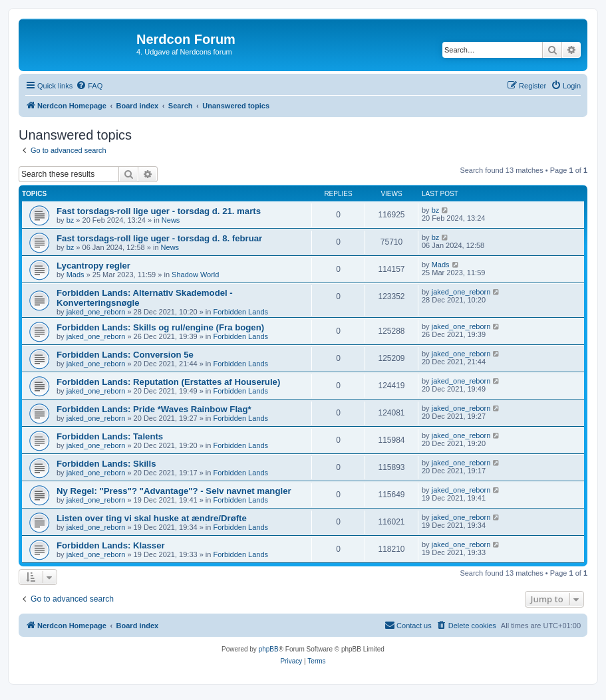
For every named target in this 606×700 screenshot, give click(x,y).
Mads (76, 275)
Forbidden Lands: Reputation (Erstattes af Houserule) (168, 382)
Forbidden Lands (241, 312)
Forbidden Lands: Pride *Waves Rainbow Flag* (154, 409)
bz (71, 220)
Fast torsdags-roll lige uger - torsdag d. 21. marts (159, 211)
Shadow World (195, 275)
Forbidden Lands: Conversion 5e (125, 355)
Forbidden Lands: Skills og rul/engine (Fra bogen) (160, 327)
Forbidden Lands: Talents (110, 436)
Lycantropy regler (93, 266)
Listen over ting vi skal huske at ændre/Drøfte (152, 518)
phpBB (269, 649)
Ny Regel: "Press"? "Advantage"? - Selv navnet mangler (174, 491)
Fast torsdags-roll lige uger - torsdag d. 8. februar (159, 238)
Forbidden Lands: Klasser (111, 545)
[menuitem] (89, 86)
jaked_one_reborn (96, 312)
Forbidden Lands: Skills (106, 464)
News (171, 220)
